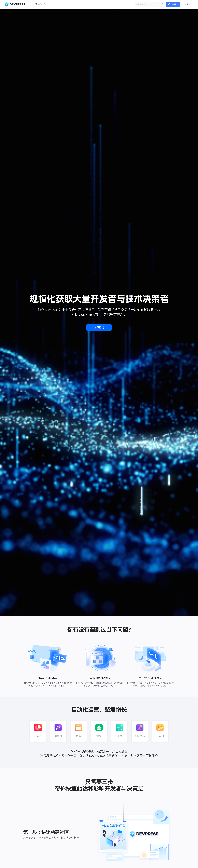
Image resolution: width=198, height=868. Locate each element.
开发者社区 (40, 4)
